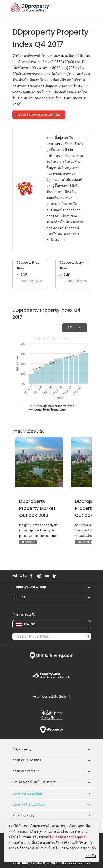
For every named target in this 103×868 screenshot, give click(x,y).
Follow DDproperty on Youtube (47, 576)
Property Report (52, 715)
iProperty (52, 730)
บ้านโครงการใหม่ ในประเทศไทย (35, 782)
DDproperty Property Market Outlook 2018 (37, 508)
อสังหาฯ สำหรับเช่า (26, 771)
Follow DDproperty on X (61, 576)
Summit (52, 696)
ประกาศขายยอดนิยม (27, 793)
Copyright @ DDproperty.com (52, 338)
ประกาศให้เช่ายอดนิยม (29, 804)
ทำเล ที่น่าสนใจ (23, 816)
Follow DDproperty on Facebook (31, 576)
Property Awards (52, 675)
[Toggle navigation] (96, 9)
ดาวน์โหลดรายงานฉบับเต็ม (39, 115)
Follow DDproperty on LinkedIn (55, 576)
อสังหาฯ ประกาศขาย (27, 760)
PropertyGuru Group (29, 587)
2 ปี (70, 328)
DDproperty (22, 749)
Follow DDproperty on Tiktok (67, 576)
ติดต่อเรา (19, 597)
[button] (86, 587)
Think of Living (52, 656)
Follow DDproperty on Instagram (39, 576)
